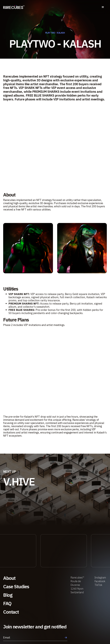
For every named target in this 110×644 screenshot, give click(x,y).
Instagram (100, 577)
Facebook (100, 581)
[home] (14, 7)
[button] (103, 7)
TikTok (98, 585)
